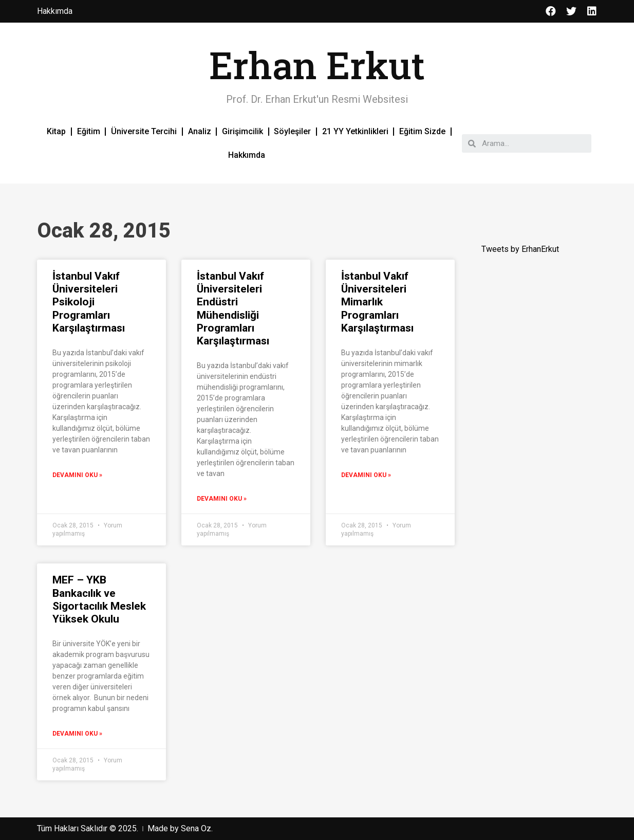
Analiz (200, 131)
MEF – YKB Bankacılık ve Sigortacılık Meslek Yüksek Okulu (99, 599)
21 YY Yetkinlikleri (355, 131)
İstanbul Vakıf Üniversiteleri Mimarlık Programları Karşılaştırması (377, 302)
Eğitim (89, 131)
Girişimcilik (243, 131)
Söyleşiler (292, 131)
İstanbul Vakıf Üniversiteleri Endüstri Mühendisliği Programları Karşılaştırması (233, 308)
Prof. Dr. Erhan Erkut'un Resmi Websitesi (317, 99)
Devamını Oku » (77, 475)
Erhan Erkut (317, 65)
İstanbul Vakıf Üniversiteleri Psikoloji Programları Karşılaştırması (89, 302)
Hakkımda (247, 155)
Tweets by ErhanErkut (520, 249)
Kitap (56, 131)
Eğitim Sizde (422, 131)
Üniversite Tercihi (144, 131)
